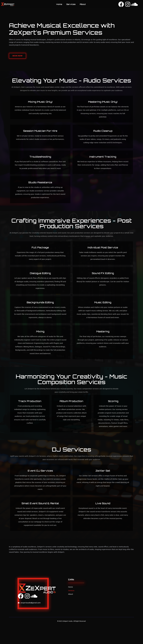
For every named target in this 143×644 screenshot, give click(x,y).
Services (71, 4)
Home (59, 4)
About (83, 4)
